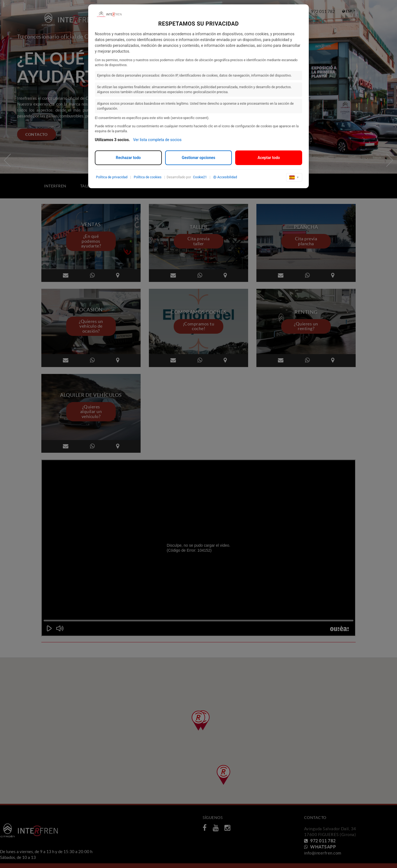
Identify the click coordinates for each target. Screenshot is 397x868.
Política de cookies (148, 177)
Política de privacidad (112, 177)
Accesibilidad (225, 177)
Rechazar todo (128, 158)
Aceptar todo (269, 158)
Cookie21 (200, 177)
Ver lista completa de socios (157, 140)
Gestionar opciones (198, 158)
